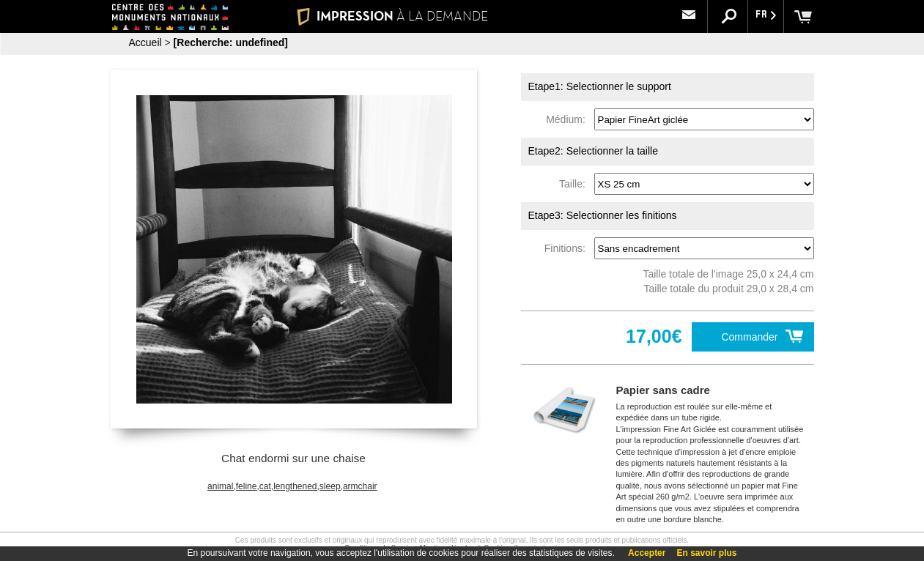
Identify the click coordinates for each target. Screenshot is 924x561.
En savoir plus (706, 553)
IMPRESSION (392, 16)
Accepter (647, 553)
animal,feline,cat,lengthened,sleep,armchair (292, 486)
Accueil (145, 42)
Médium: (568, 119)
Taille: (575, 184)
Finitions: (568, 248)
